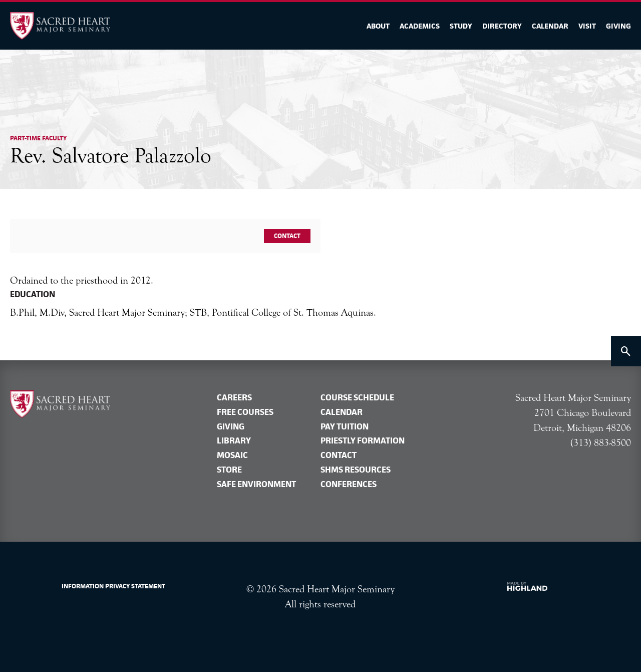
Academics (420, 26)
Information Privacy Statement (113, 586)
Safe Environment (256, 484)
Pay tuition (345, 426)
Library (234, 440)
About (378, 26)
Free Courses (245, 412)
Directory (502, 26)
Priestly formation (363, 440)
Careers (234, 397)
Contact (287, 236)
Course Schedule (357, 397)
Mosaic (232, 455)
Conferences (349, 484)
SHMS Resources (356, 470)
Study (461, 26)
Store (229, 470)
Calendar (550, 26)
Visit (587, 26)
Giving (618, 26)
